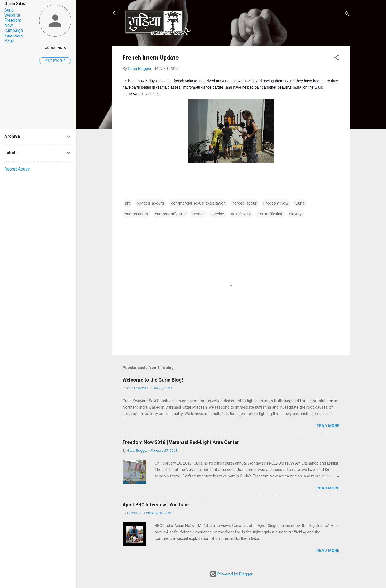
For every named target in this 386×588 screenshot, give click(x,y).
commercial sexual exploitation (198, 203)
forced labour (245, 203)
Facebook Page (14, 38)
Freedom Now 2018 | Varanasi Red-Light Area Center (181, 442)
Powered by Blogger (231, 574)
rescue (198, 214)
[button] (336, 59)
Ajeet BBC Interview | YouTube (156, 505)
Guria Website (12, 13)
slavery (295, 214)
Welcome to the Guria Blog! (153, 380)
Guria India (55, 48)
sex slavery (241, 214)
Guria (300, 203)
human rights (136, 214)
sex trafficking (270, 214)
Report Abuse (17, 169)
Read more (328, 426)
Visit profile (55, 61)
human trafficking (170, 214)
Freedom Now (276, 203)
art (127, 203)
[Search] (347, 15)
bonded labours (150, 203)
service (218, 214)
